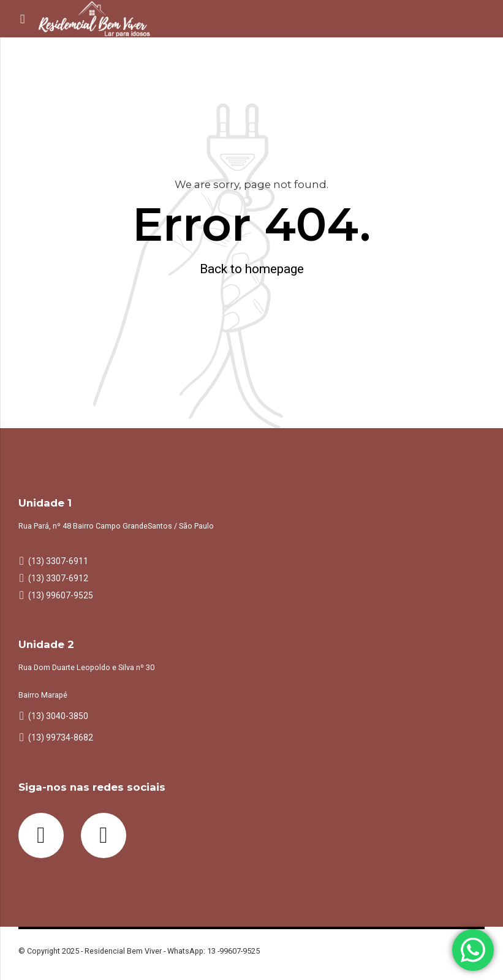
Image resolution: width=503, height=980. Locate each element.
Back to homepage (252, 269)
